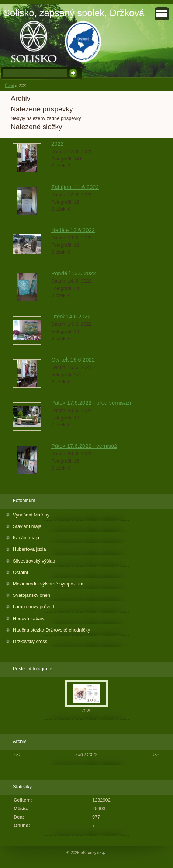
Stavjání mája (27, 526)
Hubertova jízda (30, 549)
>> (156, 755)
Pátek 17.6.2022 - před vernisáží (91, 403)
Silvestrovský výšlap (34, 561)
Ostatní (20, 572)
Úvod (9, 86)
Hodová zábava (29, 618)
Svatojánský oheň (32, 595)
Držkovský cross (30, 641)
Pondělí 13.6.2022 (74, 273)
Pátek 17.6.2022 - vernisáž (84, 446)
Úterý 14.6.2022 (71, 316)
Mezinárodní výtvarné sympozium (48, 584)
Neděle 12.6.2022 (73, 230)
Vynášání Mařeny (31, 515)
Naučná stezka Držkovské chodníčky (51, 630)
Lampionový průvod (34, 607)
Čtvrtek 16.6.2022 (73, 359)
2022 (57, 144)
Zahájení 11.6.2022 (75, 187)
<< (17, 755)
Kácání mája (26, 538)
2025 (86, 711)
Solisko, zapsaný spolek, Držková (74, 13)
